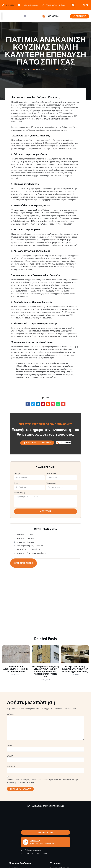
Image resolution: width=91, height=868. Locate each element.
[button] (73, 5)
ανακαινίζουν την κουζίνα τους (24, 267)
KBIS (32, 221)
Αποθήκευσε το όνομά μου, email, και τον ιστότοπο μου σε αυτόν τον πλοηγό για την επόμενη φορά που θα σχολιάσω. (42, 781)
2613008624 (35, 841)
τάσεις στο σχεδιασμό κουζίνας (27, 210)
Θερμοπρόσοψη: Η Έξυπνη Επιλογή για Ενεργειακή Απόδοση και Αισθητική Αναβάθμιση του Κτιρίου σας (46, 671)
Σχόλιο (11, 714)
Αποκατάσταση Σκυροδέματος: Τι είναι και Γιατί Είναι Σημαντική (16, 669)
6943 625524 (10, 5)
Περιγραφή (19, 493)
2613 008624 (52, 16)
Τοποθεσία (51, 474)
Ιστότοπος (11, 766)
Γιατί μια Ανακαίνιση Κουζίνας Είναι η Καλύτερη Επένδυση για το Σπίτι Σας (75, 669)
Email (16, 483)
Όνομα (17, 474)
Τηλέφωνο (51, 483)
